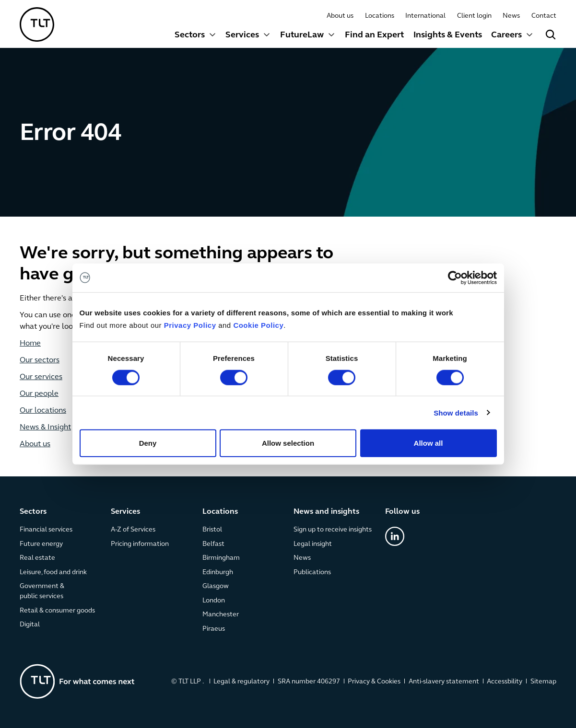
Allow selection (288, 443)
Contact (544, 16)
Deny (148, 443)
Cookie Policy (258, 325)
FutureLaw (302, 35)
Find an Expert (374, 35)
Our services (41, 377)
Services (243, 35)
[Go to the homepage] (77, 681)
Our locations (43, 411)
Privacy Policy (190, 325)
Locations (380, 16)
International (426, 16)
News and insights (326, 512)
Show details (456, 412)
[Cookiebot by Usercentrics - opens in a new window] (455, 277)
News (511, 16)
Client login (474, 16)
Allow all (429, 443)
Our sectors (40, 360)
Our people (39, 394)
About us (341, 16)
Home (30, 344)
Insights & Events (448, 35)
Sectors (190, 35)
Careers (506, 35)
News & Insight (45, 428)
